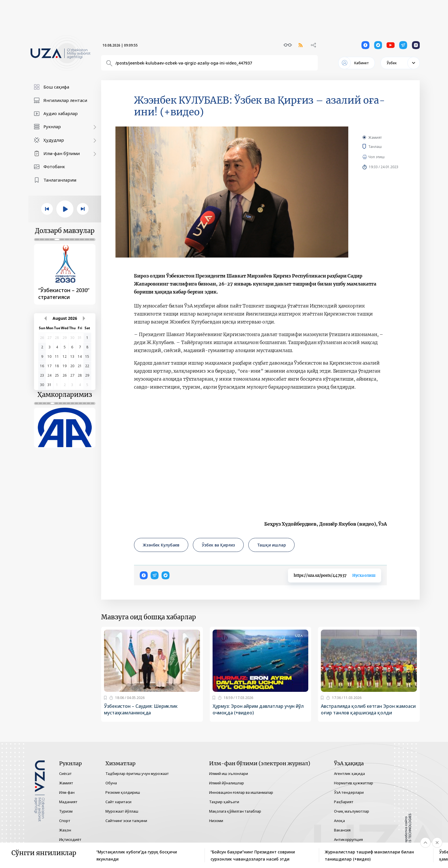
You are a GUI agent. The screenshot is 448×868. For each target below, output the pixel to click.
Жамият (375, 137)
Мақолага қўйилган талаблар (235, 811)
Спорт (65, 821)
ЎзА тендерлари (349, 792)
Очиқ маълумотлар (352, 811)
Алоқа (339, 821)
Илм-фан (67, 792)
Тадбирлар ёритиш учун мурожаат (137, 773)
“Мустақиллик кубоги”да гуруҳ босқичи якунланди (137, 855)
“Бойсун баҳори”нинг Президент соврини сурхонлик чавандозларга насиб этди (253, 855)
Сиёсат (65, 773)
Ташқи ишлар (272, 545)
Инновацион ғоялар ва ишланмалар (241, 792)
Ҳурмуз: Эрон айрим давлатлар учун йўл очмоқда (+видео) (258, 709)
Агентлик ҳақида (349, 773)
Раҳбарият (344, 802)
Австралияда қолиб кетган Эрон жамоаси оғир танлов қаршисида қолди (368, 709)
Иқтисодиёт (70, 839)
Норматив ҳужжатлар (354, 783)
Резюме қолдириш (123, 792)
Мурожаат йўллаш (122, 811)
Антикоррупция (348, 839)
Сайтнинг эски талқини (126, 821)
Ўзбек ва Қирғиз (218, 545)
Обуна (111, 783)
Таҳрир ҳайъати (224, 802)
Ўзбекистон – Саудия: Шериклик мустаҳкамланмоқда (141, 709)
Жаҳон (65, 830)
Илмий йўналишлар (227, 783)
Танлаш (383, 146)
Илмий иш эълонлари (229, 773)
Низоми (216, 821)
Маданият (68, 802)
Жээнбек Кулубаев (161, 545)
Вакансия (342, 830)
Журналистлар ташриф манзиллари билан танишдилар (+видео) (369, 855)
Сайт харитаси (118, 802)
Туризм (66, 811)
